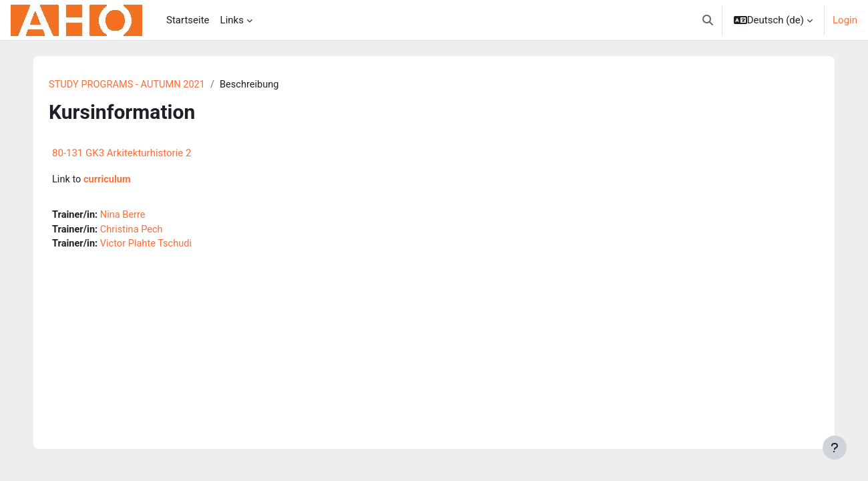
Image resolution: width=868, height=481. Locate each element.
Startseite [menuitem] (188, 20)
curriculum (108, 180)
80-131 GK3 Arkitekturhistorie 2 (122, 154)
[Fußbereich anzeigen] (835, 448)
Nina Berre (125, 216)
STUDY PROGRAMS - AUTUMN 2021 (129, 85)
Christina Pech (134, 231)
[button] (708, 20)
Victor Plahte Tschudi (149, 246)
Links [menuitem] (232, 20)
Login (845, 20)
